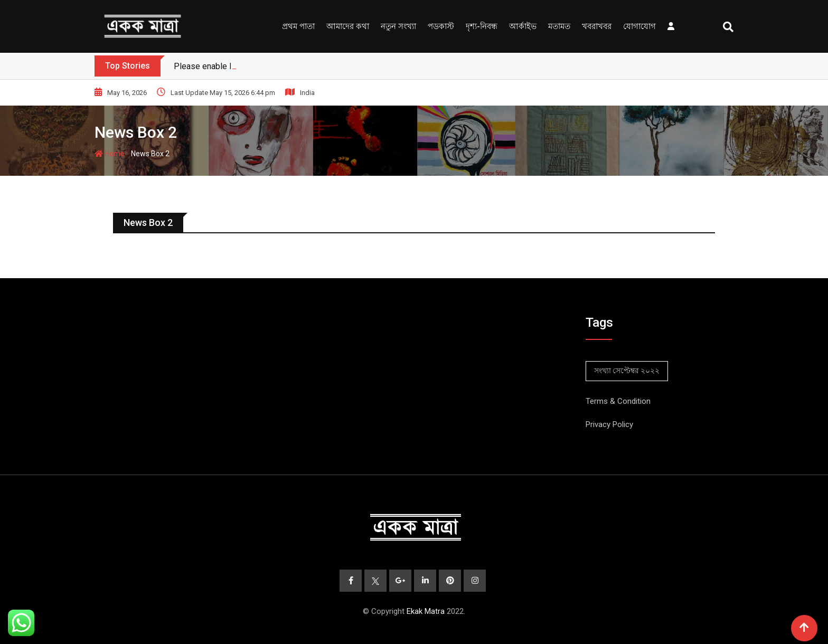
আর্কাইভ (523, 26)
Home (110, 154)
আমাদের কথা (348, 26)
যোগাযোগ (639, 26)
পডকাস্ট (441, 26)
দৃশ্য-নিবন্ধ (482, 26)
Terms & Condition (618, 401)
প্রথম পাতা (298, 26)
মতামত (559, 26)
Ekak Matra (426, 611)
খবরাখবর (597, 26)
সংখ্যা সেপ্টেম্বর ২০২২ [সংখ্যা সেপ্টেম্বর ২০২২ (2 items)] (627, 371)
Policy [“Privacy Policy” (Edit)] (622, 424)
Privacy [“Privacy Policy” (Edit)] (598, 424)
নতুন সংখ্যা (398, 26)
